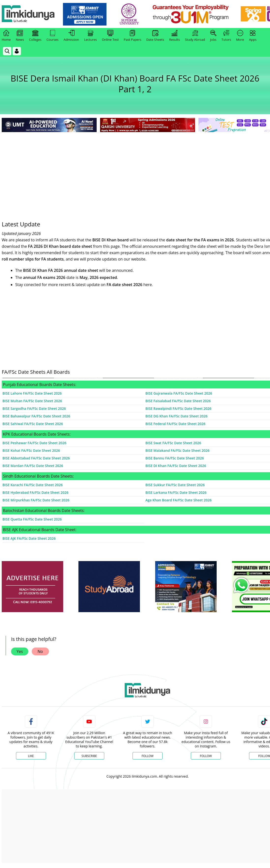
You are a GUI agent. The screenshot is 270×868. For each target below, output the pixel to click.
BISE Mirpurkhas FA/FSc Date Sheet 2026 (36, 500)
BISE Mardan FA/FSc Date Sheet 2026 (33, 466)
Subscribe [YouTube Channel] (89, 756)
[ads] (32, 587)
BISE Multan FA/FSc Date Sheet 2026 (32, 401)
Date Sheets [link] (155, 36)
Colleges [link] (35, 36)
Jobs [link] (213, 36)
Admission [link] (71, 36)
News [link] (20, 36)
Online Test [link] (110, 36)
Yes (20, 651)
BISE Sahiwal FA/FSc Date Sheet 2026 (33, 424)
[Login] (17, 51)
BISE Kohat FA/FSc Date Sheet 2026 (31, 450)
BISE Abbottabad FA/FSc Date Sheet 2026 (36, 458)
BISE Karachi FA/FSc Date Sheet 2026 (33, 485)
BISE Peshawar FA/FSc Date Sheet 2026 (34, 443)
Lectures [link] (90, 36)
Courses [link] (52, 36)
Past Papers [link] (132, 36)
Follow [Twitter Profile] (148, 756)
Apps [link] (253, 36)
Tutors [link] (226, 36)
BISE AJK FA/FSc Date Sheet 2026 (29, 538)
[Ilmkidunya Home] (29, 14)
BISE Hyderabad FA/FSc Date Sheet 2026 (35, 492)
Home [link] (6, 36)
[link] (85, 14)
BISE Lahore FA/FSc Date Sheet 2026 (32, 393)
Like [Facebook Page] (31, 756)
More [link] (240, 36)
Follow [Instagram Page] (206, 756)
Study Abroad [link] (195, 36)
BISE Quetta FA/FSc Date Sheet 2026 (32, 519)
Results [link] (175, 36)
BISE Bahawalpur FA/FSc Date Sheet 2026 (36, 416)
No (40, 651)
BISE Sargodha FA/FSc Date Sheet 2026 (34, 408)
